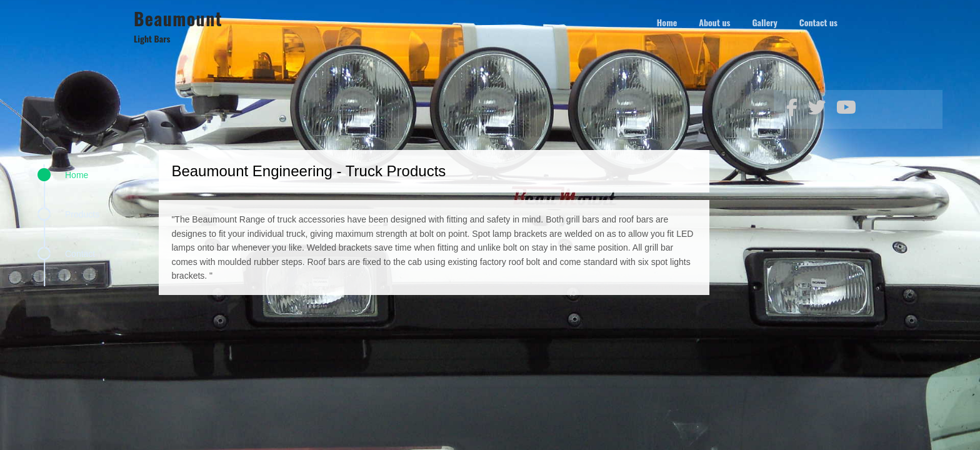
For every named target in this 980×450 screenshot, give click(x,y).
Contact (80, 254)
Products (82, 214)
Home (77, 175)
